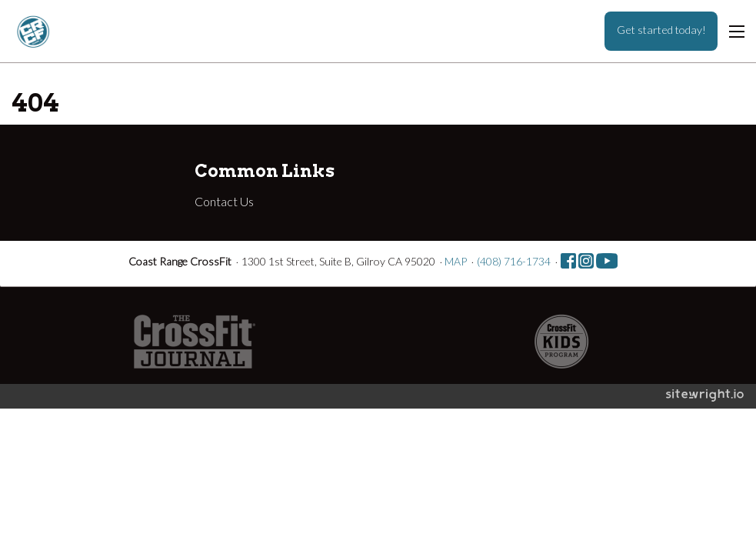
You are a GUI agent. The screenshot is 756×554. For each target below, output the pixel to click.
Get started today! (661, 30)
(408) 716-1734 (514, 261)
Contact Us (224, 201)
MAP (456, 261)
